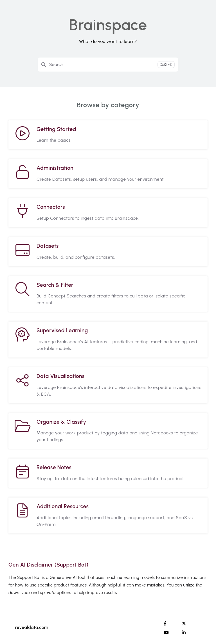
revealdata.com (32, 627)
